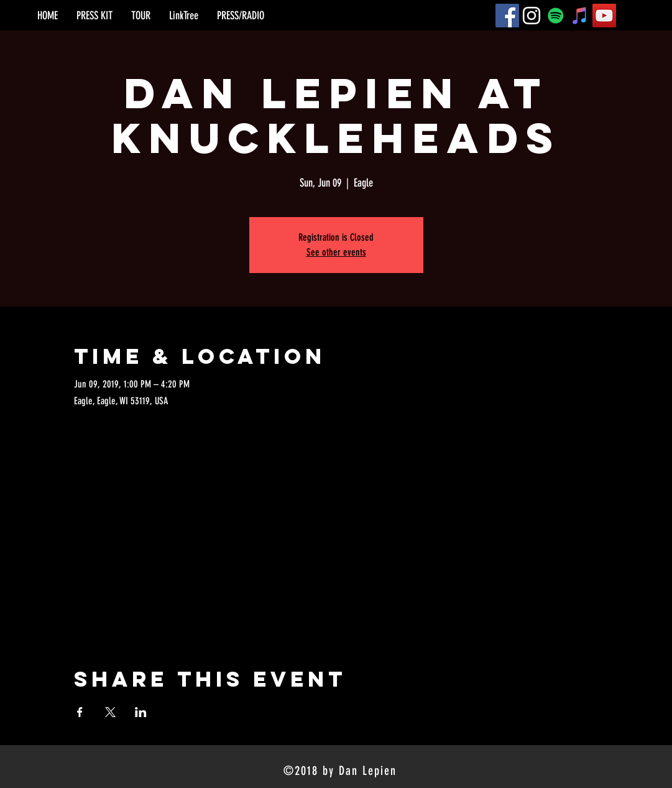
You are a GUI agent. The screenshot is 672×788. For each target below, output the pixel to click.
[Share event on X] (110, 712)
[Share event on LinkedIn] (141, 712)
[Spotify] (556, 16)
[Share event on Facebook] (80, 712)
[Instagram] (532, 16)
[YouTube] (604, 16)
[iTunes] (580, 16)
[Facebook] (507, 16)
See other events (336, 252)
